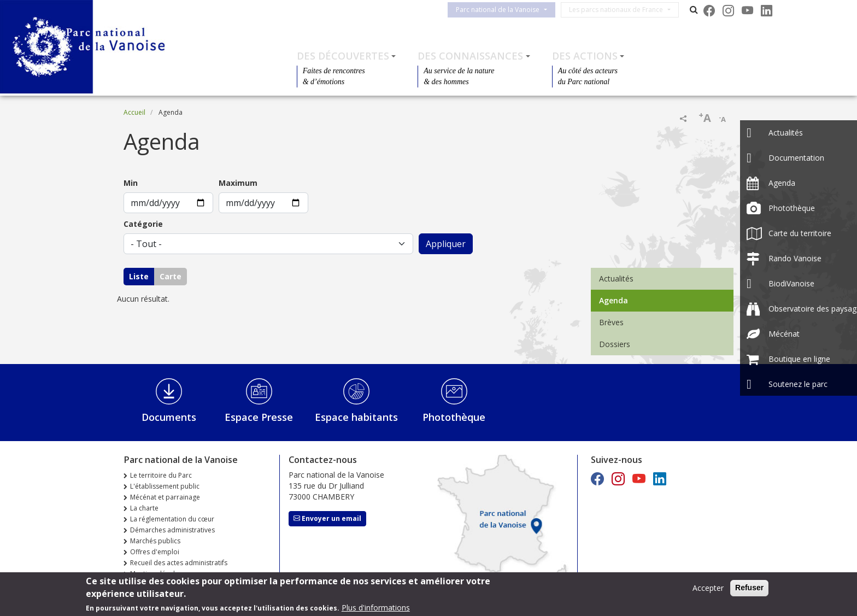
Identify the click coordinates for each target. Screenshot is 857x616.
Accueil (134, 112)
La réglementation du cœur (172, 519)
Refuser (749, 588)
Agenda (614, 300)
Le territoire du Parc (161, 475)
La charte (144, 508)
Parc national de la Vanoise (504, 10)
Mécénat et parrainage (165, 497)
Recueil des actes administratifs (179, 563)
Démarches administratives (172, 530)
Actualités (616, 278)
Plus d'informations (376, 608)
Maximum (238, 183)
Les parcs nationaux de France (623, 10)
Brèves (611, 322)
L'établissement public (165, 486)
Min (131, 183)
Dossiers (615, 344)
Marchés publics (155, 541)
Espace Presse (259, 417)
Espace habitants (356, 417)
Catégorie (143, 224)
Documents (169, 417)
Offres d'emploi (155, 552)
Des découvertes (343, 56)
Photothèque (454, 417)
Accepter (708, 588)
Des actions (585, 56)
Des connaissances (470, 56)
